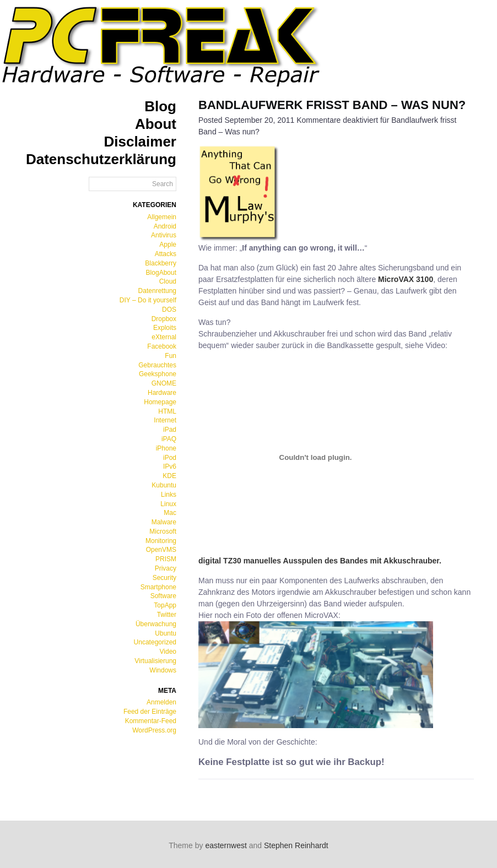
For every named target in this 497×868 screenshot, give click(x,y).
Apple (168, 245)
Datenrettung (157, 291)
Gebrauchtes (157, 365)
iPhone (166, 448)
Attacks (166, 254)
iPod (170, 458)
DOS (169, 310)
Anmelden (161, 702)
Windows (163, 670)
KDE (169, 476)
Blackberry (161, 263)
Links (169, 495)
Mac (170, 513)
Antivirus (164, 235)
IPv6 (170, 466)
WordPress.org (154, 730)
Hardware (162, 393)
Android (165, 226)
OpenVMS (161, 550)
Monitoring (161, 541)
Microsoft (163, 531)
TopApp (165, 605)
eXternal (164, 337)
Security (164, 578)
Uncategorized (155, 642)
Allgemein (162, 217)
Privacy (166, 568)
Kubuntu (164, 485)
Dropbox (164, 319)
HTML (167, 411)
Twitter (167, 615)
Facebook (162, 346)
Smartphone (158, 587)
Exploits (165, 328)
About (156, 124)
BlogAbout (161, 273)
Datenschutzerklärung (101, 159)
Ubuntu (166, 633)
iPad (170, 430)
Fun (171, 356)
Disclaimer (140, 142)
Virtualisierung (155, 661)
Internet (165, 420)
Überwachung (156, 624)
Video (168, 652)
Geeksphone (158, 374)
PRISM (166, 559)
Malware (164, 522)
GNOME (164, 383)
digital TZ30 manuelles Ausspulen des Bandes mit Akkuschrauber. (320, 561)
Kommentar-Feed (151, 721)
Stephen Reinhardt (296, 845)
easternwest (226, 845)
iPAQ (169, 439)
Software (163, 596)
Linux (168, 504)
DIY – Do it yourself (148, 300)
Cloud (168, 281)
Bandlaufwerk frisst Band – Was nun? (332, 105)
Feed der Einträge (150, 712)
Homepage (160, 402)
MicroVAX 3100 (406, 279)
